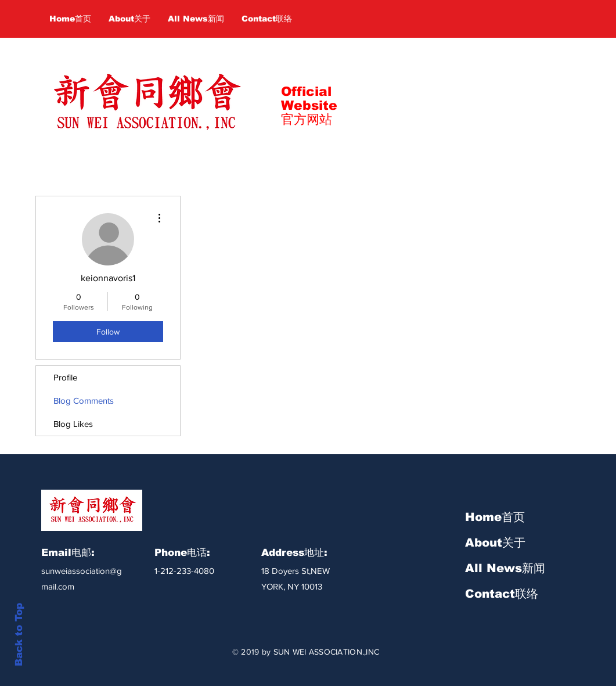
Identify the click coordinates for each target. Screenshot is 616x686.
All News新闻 (505, 568)
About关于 (495, 543)
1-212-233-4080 (184, 571)
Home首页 (495, 517)
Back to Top (19, 635)
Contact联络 (502, 594)
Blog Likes (73, 424)
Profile (65, 377)
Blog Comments (84, 401)
